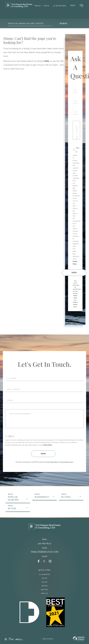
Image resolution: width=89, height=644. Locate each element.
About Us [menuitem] (44, 593)
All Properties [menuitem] (44, 574)
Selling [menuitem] (44, 582)
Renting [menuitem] (44, 586)
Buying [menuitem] (44, 578)
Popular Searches (13, 498)
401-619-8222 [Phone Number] (59, 6)
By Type (12, 508)
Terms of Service (65, 462)
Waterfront (42, 497)
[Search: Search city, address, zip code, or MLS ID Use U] (30, 23)
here (47, 61)
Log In (46, 6)
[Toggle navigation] (77, 6)
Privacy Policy (48, 445)
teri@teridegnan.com (44, 552)
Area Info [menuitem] (44, 590)
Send (74, 273)
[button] (63, 23)
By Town (66, 497)
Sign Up (37, 6)
